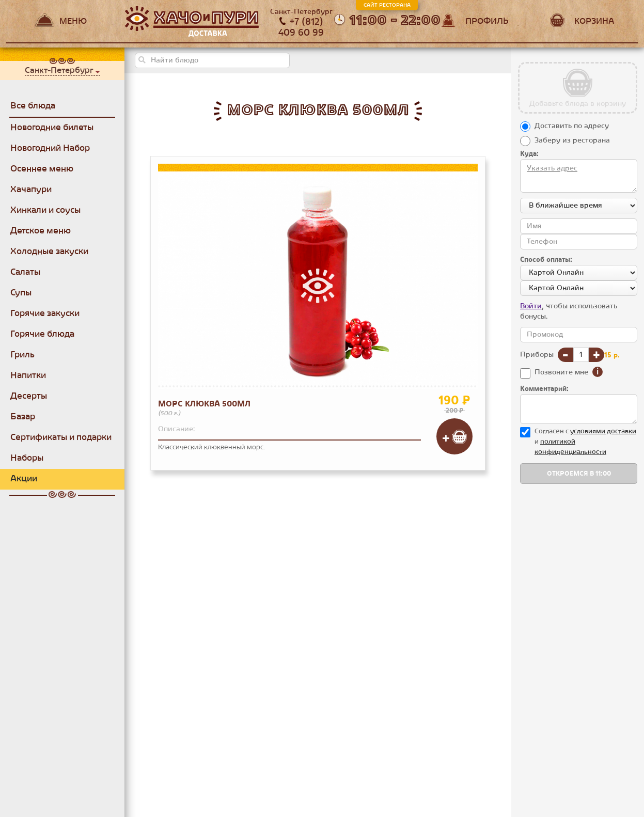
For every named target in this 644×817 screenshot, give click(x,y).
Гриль (22, 355)
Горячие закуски (45, 313)
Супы (21, 293)
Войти (531, 306)
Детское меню (41, 231)
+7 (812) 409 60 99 (301, 28)
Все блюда (33, 106)
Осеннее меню (42, 169)
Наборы (27, 458)
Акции (24, 479)
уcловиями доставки (603, 431)
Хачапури (31, 190)
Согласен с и (585, 442)
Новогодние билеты (52, 128)
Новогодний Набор (50, 148)
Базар (23, 417)
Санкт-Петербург (59, 70)
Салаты (25, 272)
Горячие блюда (42, 334)
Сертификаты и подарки (61, 437)
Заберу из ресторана (572, 140)
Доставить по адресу (572, 126)
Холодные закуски (49, 252)
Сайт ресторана (387, 5)
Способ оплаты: (546, 260)
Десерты (29, 396)
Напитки (28, 375)
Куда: (529, 154)
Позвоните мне (561, 372)
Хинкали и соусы (45, 210)
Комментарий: (544, 389)
